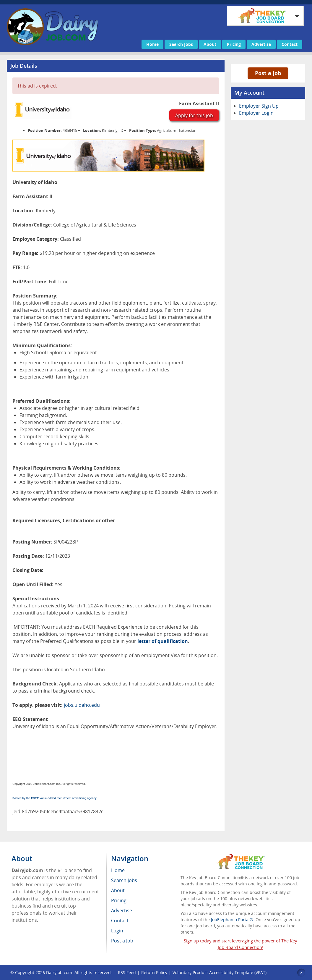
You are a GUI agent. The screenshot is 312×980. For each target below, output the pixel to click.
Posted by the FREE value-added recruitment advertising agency (55, 798)
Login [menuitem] (117, 931)
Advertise (261, 44)
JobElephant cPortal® (232, 920)
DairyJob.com (59, 972)
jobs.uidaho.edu (82, 705)
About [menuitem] (118, 890)
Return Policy (154, 972)
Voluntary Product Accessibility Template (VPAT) (220, 972)
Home (152, 44)
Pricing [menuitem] (119, 900)
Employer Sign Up (259, 106)
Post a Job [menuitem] (122, 941)
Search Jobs (181, 44)
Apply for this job (194, 115)
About (210, 44)
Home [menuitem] (118, 870)
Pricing (234, 44)
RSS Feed (127, 972)
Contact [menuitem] (120, 921)
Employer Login (256, 113)
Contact (290, 44)
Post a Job (268, 73)
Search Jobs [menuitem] (124, 880)
